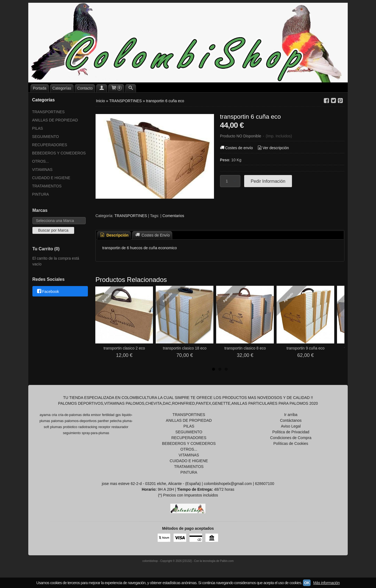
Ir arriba (291, 415)
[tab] (114, 235)
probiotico (70, 427)
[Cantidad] (230, 181)
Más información (326, 583)
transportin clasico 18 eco (185, 348)
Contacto (85, 88)
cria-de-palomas (70, 415)
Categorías (62, 88)
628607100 (264, 484)
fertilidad (108, 415)
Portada (40, 88)
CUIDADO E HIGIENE (51, 178)
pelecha (116, 421)
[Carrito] (116, 88)
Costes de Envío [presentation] (152, 235)
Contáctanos (291, 420)
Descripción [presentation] (114, 235)
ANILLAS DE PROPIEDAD (55, 120)
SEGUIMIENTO (46, 137)
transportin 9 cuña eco (306, 348)
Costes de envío (236, 148)
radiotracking (88, 427)
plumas (56, 427)
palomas (57, 421)
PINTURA (41, 194)
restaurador (120, 427)
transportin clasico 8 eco (245, 348)
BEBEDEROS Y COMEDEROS (59, 153)
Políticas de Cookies (291, 443)
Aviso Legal (291, 426)
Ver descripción (273, 148)
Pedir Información (268, 181)
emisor (96, 415)
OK (307, 583)
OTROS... (41, 161)
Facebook (48, 292)
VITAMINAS (42, 170)
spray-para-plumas (96, 433)
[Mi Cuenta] (102, 88)
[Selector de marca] (59, 221)
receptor (104, 427)
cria (54, 415)
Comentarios (173, 216)
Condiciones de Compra (291, 438)
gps (118, 415)
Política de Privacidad (291, 432)
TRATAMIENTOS (47, 186)
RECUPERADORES (50, 145)
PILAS (38, 128)
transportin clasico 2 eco (124, 348)
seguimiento (72, 433)
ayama (45, 415)
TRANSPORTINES (48, 112)
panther (103, 421)
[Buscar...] (131, 88)
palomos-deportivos (80, 421)
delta (86, 415)
